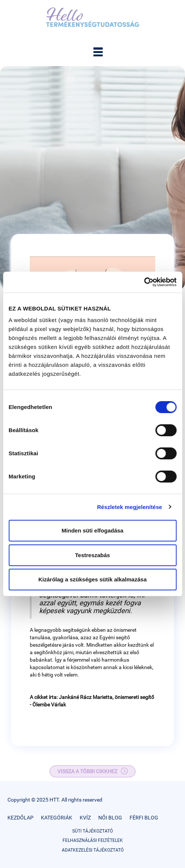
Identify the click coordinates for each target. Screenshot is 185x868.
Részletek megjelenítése (130, 507)
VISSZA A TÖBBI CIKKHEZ (87, 771)
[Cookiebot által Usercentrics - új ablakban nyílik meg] (144, 282)
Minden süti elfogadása (93, 530)
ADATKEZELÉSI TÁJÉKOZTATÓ (93, 850)
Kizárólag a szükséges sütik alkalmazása (92, 579)
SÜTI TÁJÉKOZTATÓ (92, 831)
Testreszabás (93, 555)
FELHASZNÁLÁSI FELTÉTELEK (93, 840)
